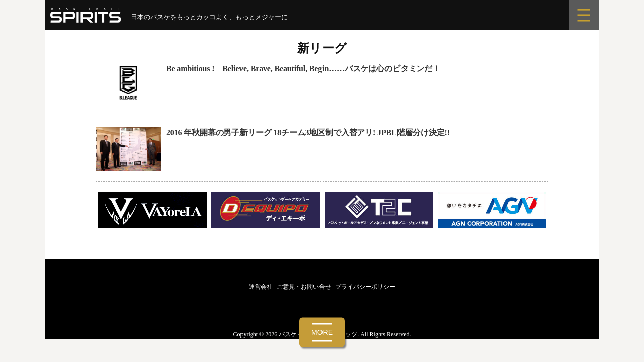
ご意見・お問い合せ (304, 287)
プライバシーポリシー (365, 287)
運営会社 (261, 287)
